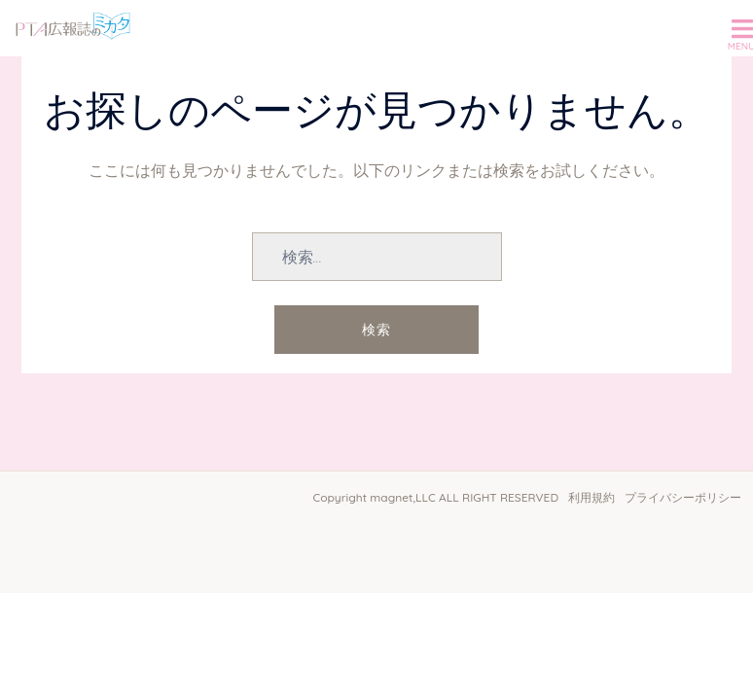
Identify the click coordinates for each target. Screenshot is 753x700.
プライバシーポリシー (683, 497)
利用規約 (592, 497)
